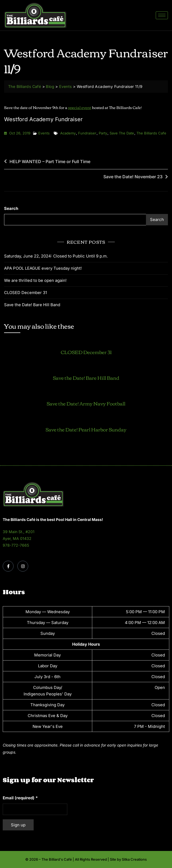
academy (68, 133)
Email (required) (20, 798)
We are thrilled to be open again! (35, 280)
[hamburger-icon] (162, 15)
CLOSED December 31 (26, 293)
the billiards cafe (151, 133)
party (103, 133)
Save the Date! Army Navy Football (86, 403)
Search (11, 208)
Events (44, 133)
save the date (122, 133)
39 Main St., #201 (19, 532)
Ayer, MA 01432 (17, 538)
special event (80, 107)
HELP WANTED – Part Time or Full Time (50, 161)
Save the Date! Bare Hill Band (32, 305)
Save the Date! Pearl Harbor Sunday (86, 429)
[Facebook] (8, 566)
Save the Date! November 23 (133, 177)
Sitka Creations (134, 859)
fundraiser (87, 133)
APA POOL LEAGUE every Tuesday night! (43, 268)
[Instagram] (23, 566)
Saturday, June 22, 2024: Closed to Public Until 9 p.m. (56, 256)
